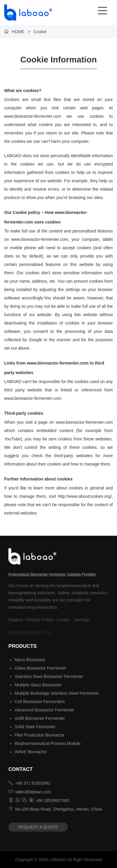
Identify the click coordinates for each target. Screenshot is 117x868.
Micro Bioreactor (30, 660)
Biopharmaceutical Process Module (48, 743)
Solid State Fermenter (35, 727)
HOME (18, 32)
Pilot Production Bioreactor (40, 735)
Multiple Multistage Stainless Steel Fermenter (57, 693)
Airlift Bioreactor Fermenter (40, 718)
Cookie (63, 620)
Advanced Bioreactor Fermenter (44, 710)
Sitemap (81, 620)
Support (16, 620)
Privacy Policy (40, 620)
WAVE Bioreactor (31, 752)
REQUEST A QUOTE (38, 827)
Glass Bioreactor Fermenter (40, 668)
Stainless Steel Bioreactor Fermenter (49, 676)
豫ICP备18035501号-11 (31, 633)
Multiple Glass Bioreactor (38, 685)
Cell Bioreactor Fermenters (40, 702)
